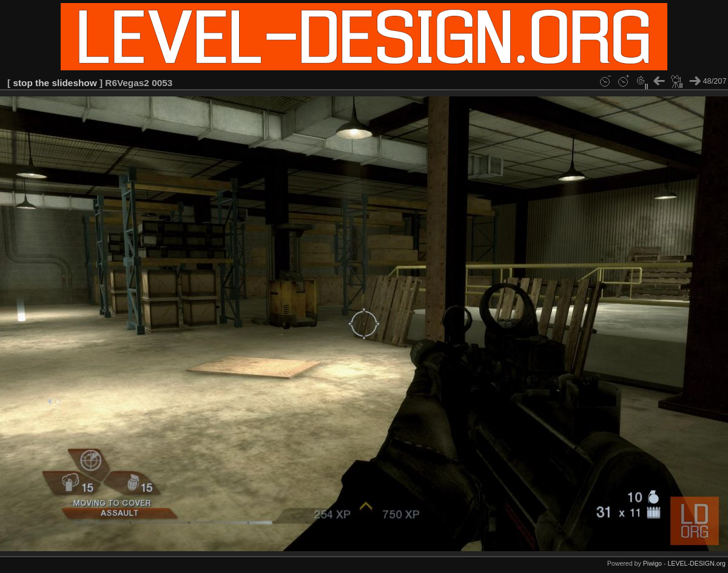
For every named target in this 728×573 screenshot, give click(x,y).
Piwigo (652, 563)
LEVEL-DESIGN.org (696, 563)
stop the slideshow (55, 83)
